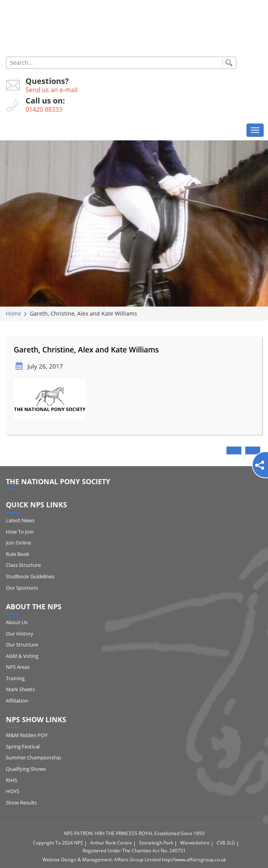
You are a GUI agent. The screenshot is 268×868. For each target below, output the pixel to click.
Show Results (21, 803)
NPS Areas (18, 667)
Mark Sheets (20, 689)
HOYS (13, 791)
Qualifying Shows (26, 769)
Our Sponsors (22, 588)
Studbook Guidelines (30, 576)
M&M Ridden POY (27, 735)
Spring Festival (23, 746)
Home (14, 313)
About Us (17, 622)
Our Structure (22, 645)
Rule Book (18, 554)
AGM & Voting (22, 656)
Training (15, 678)
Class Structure (23, 565)
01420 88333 (44, 109)
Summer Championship (33, 757)
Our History (20, 634)
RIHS (12, 780)
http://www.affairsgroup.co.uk (194, 860)
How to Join (20, 532)
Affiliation (17, 701)
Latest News (20, 520)
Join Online (18, 543)
